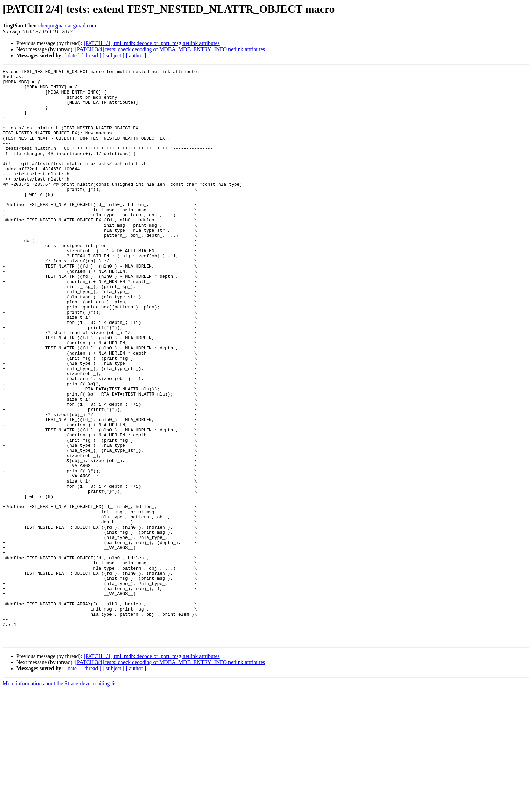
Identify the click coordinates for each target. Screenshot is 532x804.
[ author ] (136, 55)
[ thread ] (91, 55)
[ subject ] (114, 55)
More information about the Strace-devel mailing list (60, 798)
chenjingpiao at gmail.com (67, 25)
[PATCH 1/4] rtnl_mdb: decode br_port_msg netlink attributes (151, 43)
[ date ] (72, 55)
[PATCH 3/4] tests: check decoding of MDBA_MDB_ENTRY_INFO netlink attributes (170, 49)
